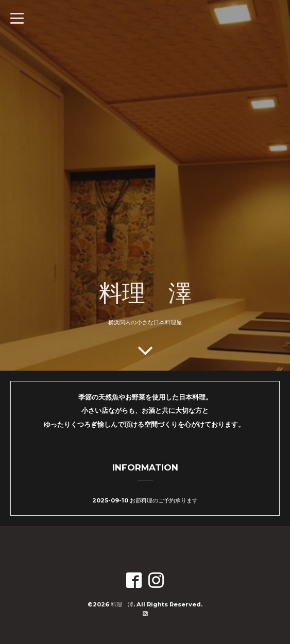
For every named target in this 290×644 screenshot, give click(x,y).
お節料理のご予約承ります (164, 500)
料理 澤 (145, 292)
